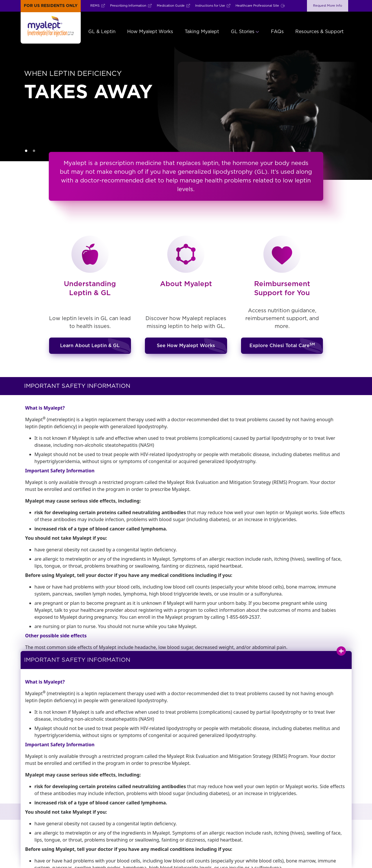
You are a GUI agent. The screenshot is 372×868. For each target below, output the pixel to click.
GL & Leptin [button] (102, 32)
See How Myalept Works (186, 346)
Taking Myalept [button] (202, 32)
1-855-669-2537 (243, 617)
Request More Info (328, 6)
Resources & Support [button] (319, 32)
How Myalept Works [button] (150, 32)
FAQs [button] (277, 32)
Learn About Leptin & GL (90, 346)
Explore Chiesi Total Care (282, 345)
